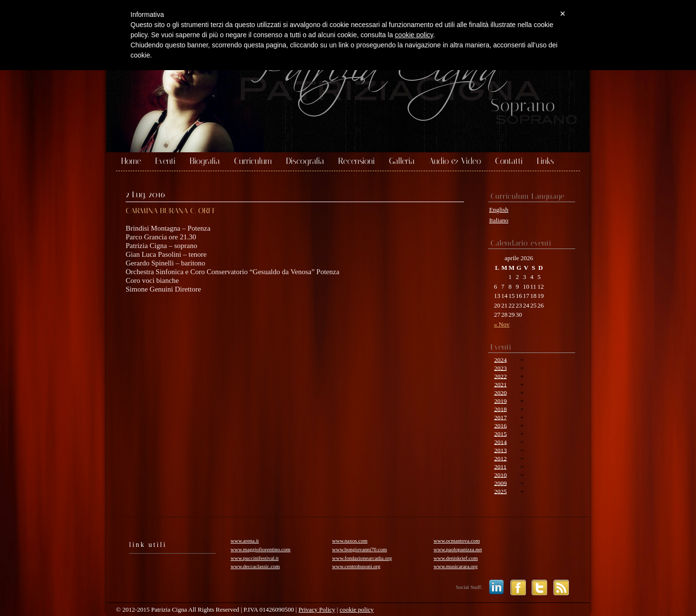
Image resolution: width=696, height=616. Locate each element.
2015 (500, 433)
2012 (500, 458)
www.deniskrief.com (456, 558)
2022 (500, 376)
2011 (500, 466)
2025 (500, 491)
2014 (500, 442)
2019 (500, 401)
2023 (500, 368)
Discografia (305, 161)
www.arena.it (245, 541)
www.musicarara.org (456, 566)
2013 (500, 450)
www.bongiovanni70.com (360, 549)
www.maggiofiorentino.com (261, 549)
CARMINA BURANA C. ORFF (171, 211)
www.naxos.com (350, 541)
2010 (500, 475)
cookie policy (357, 609)
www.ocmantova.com (457, 541)
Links (545, 161)
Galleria (402, 161)
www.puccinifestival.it (254, 558)
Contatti (509, 161)
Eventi (165, 161)
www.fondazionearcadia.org (362, 558)
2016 (500, 425)
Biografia (205, 161)
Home (131, 161)
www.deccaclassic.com (255, 566)
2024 (500, 359)
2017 (500, 417)
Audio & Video (455, 161)
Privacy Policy (317, 609)
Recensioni (357, 161)
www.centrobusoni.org (356, 566)
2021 (500, 384)
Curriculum (253, 161)
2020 (500, 392)
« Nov (502, 324)
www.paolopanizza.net (458, 549)
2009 (500, 483)
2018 (500, 409)
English (499, 210)
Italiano (499, 220)
